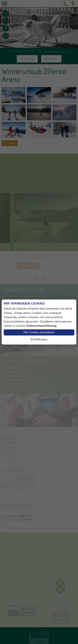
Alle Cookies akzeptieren (39, 332)
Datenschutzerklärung (42, 326)
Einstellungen (39, 339)
